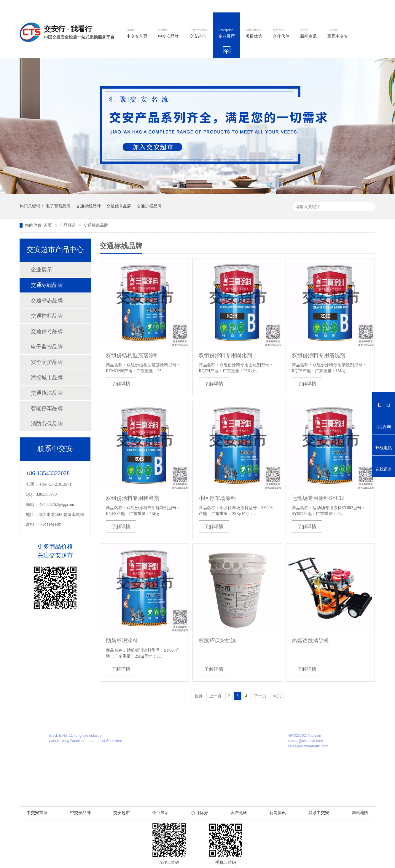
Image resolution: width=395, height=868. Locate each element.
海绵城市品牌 (47, 378)
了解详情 (121, 384)
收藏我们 (363, 6)
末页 (277, 696)
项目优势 (254, 33)
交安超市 (199, 33)
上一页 (215, 696)
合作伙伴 (281, 33)
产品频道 (68, 225)
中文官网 (214, 6)
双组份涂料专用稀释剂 (133, 498)
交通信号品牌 (119, 206)
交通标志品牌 (47, 300)
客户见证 (239, 813)
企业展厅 (227, 33)
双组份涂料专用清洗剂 (318, 355)
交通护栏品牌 (149, 206)
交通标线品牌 (88, 206)
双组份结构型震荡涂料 (133, 355)
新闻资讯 (308, 33)
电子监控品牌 (47, 347)
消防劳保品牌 (47, 424)
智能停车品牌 (47, 408)
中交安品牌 (168, 33)
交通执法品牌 (47, 393)
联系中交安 (338, 33)
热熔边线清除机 (310, 641)
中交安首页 (137, 33)
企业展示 (42, 270)
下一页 (260, 696)
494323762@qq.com (57, 505)
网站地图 (336, 6)
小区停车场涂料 (217, 498)
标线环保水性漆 (217, 641)
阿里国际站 (269, 6)
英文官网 (241, 6)
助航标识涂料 (122, 641)
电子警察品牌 (58, 206)
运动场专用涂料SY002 (318, 498)
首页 (48, 225)
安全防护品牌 (47, 362)
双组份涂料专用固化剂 (225, 355)
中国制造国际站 (304, 6)
